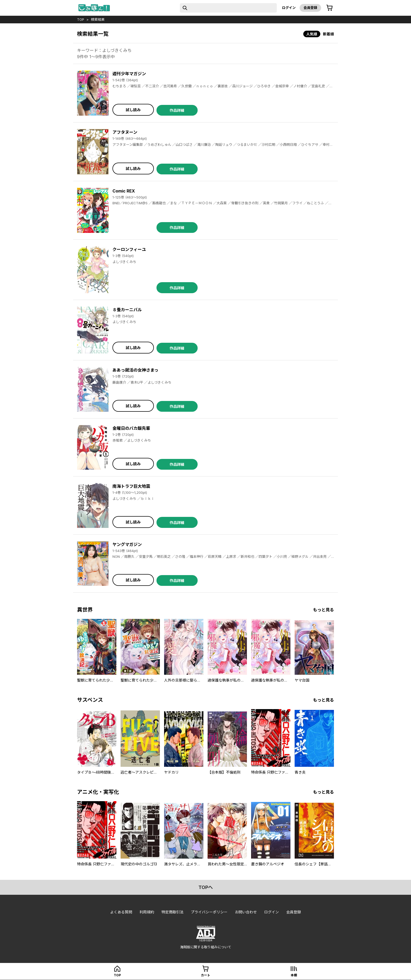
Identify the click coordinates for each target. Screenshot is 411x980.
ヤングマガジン (127, 544)
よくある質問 (121, 912)
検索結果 (98, 19)
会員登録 (310, 8)
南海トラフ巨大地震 (131, 486)
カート (206, 975)
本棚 (294, 975)
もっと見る (323, 610)
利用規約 (147, 912)
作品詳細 (177, 110)
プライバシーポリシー (209, 912)
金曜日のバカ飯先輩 (131, 428)
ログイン (289, 8)
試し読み (133, 110)
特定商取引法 (172, 912)
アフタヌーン (125, 132)
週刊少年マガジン (129, 74)
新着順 (328, 34)
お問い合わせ (246, 912)
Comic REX (124, 191)
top (81, 19)
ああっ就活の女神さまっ (135, 370)
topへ (206, 887)
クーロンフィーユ (129, 249)
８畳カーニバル (127, 310)
